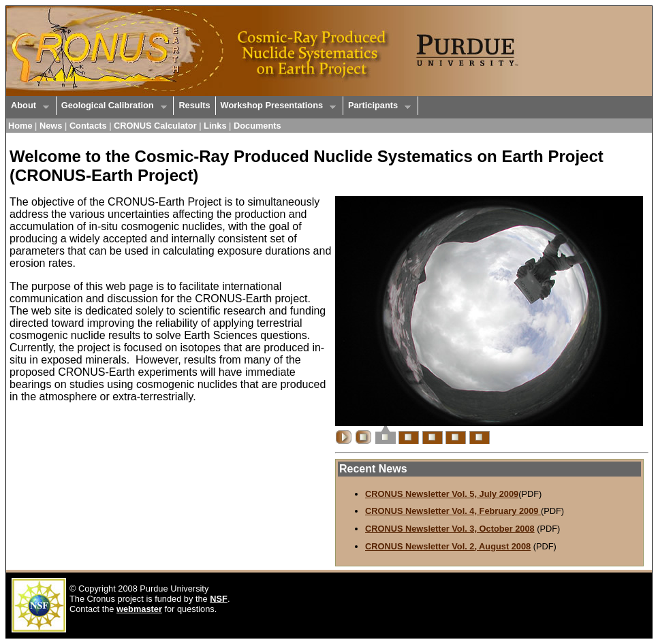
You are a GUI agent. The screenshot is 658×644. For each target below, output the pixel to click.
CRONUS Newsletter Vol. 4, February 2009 (453, 511)
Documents (257, 126)
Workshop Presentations (276, 106)
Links (215, 126)
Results (194, 105)
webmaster (139, 609)
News (51, 126)
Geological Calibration (112, 106)
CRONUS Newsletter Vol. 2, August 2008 (448, 546)
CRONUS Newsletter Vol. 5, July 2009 (442, 494)
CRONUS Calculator (155, 126)
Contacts (88, 126)
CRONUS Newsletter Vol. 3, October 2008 (450, 529)
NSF (219, 599)
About (28, 106)
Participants (377, 106)
